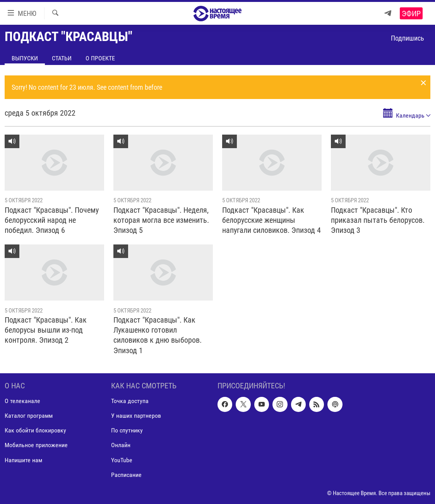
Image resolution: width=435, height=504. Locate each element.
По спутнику (127, 430)
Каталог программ (29, 416)
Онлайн (121, 445)
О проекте (100, 58)
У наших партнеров (136, 416)
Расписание (126, 474)
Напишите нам (23, 460)
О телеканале (22, 401)
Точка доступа (130, 401)
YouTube (122, 460)
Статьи (62, 58)
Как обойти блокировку (35, 430)
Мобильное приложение (36, 445)
